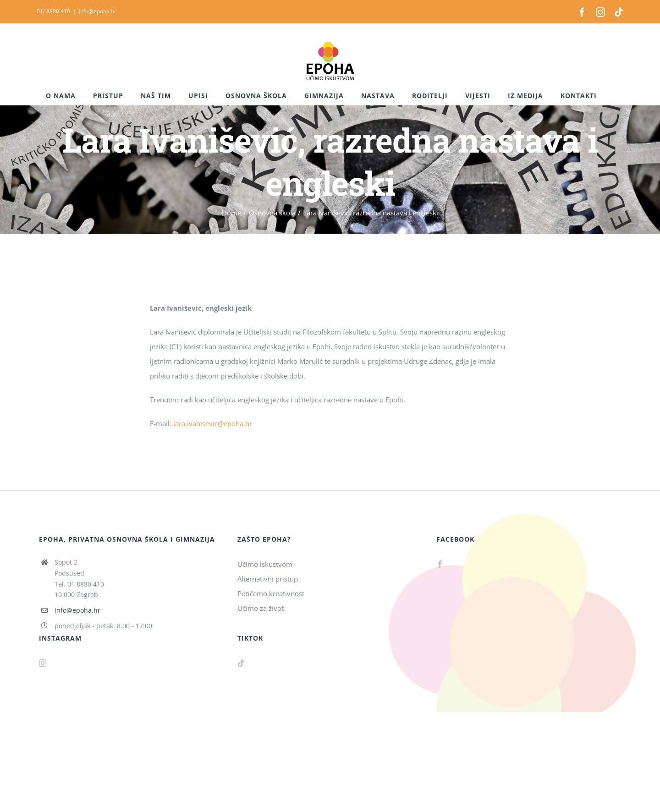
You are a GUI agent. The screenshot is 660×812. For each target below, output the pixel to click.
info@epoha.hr (98, 11)
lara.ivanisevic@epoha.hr (213, 423)
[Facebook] (440, 564)
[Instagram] (43, 663)
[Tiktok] (241, 663)
